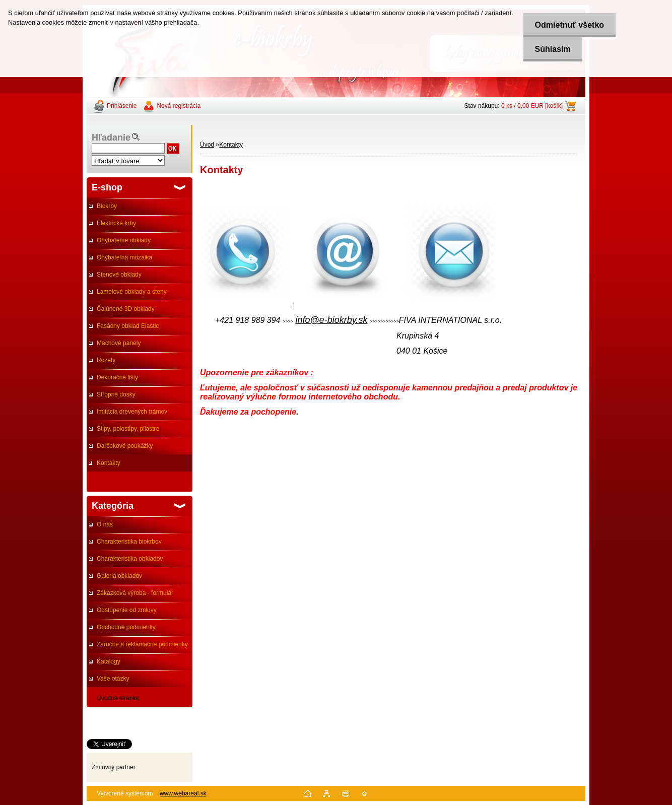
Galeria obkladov (119, 576)
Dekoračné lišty (117, 377)
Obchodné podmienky (126, 627)
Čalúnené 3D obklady (126, 309)
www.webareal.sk (183, 793)
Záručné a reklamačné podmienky (142, 644)
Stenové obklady (119, 275)
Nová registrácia (179, 106)
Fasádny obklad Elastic (128, 326)
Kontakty (109, 463)
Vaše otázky (113, 679)
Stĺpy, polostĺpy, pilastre (128, 429)
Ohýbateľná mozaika (124, 257)
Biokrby (107, 206)
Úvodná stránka (118, 698)
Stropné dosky (116, 394)
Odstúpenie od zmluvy (127, 610)
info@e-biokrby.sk (331, 320)
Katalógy (109, 661)
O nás (105, 524)
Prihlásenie (122, 106)
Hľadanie (111, 138)
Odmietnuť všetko (567, 25)
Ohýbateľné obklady (124, 240)
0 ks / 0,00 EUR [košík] (532, 106)
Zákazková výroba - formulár (135, 593)
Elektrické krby (116, 223)
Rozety (106, 360)
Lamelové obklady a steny (132, 292)
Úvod (207, 145)
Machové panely (119, 343)
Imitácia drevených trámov (132, 412)
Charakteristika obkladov (130, 559)
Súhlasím (550, 49)
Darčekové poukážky (125, 446)
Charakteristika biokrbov (129, 542)
